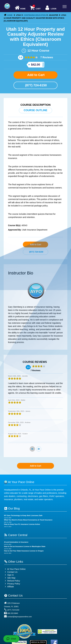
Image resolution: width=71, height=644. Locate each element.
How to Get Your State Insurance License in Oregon (24, 551)
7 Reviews (46, 57)
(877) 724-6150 (35, 85)
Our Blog (12, 508)
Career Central (16, 535)
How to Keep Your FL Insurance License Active (22, 524)
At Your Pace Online (15, 569)
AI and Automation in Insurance (16, 542)
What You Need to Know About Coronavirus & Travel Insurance (28, 520)
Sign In (9, 575)
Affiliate (9, 587)
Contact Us (11, 572)
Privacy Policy (14, 584)
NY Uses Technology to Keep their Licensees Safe (23, 515)
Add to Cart (36, 75)
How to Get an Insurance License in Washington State (25, 546)
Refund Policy (14, 581)
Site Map (10, 578)
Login (51, 8)
